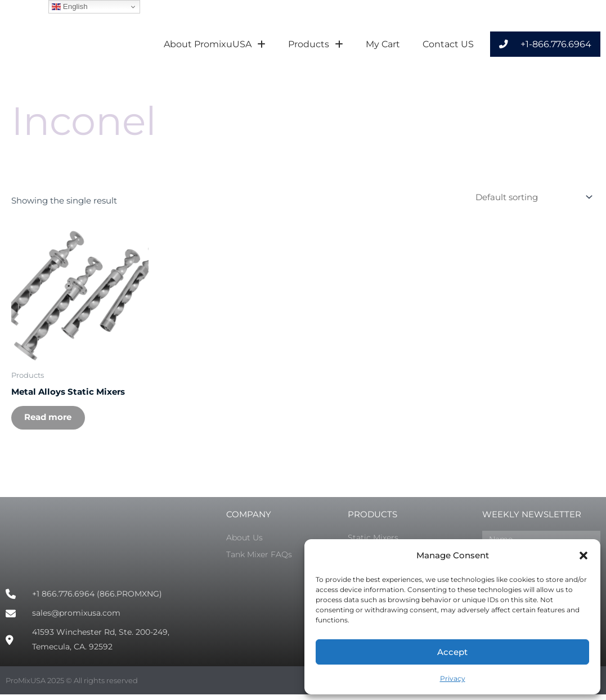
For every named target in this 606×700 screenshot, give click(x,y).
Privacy (453, 678)
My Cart (383, 44)
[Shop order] (531, 197)
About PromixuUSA (215, 44)
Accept (452, 652)
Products (316, 44)
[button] (583, 556)
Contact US (448, 44)
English (69, 7)
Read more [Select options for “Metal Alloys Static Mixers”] (52, 420)
